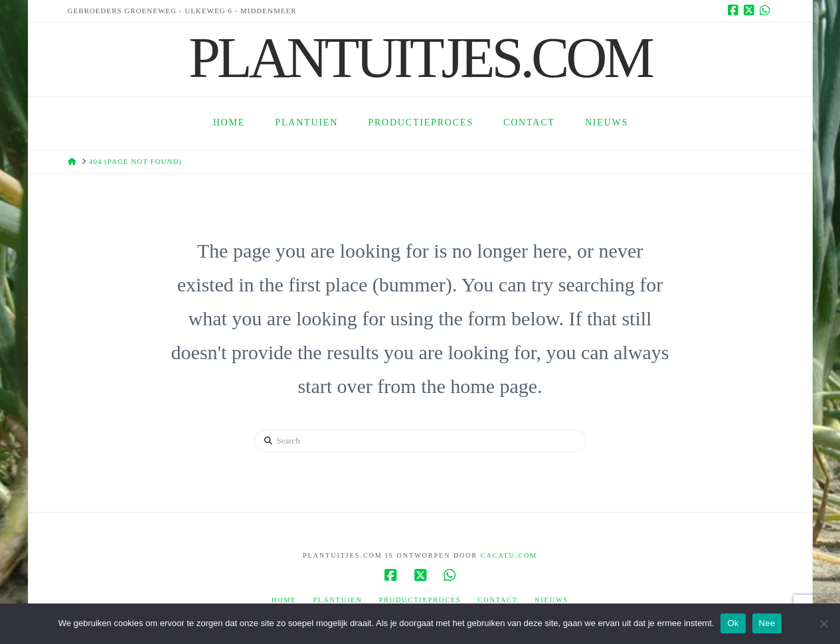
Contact (498, 600)
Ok (733, 623)
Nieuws (551, 600)
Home (284, 600)
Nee (767, 623)
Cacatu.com (509, 555)
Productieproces (420, 600)
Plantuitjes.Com (420, 58)
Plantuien (338, 600)
